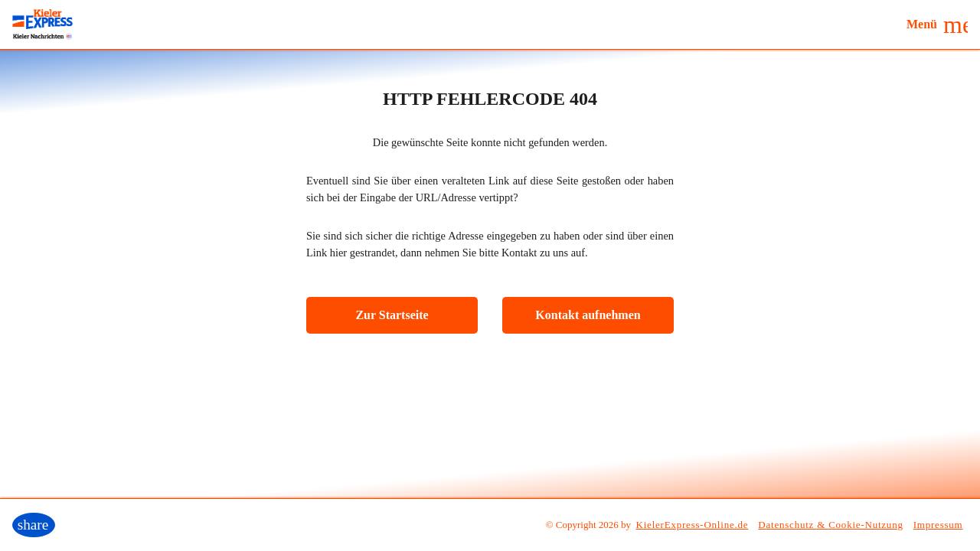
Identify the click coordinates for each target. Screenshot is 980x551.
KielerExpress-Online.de (693, 525)
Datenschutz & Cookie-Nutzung (830, 525)
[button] (937, 24)
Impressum (938, 525)
